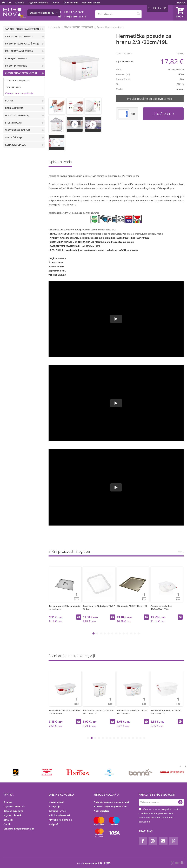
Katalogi (8, 820)
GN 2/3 (180, 84)
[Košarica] (180, 13)
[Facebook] (143, 841)
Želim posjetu (71, 3)
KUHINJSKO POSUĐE (16, 58)
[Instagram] (153, 841)
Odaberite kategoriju (44, 13)
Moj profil (54, 824)
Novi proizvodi (56, 802)
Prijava (181, 3)
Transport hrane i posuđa (17, 80)
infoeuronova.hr (75, 16)
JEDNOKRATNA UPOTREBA (19, 51)
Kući (9, 3)
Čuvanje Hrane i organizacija (19, 93)
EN (160, 8)
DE (165, 8)
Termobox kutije (13, 87)
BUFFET (9, 101)
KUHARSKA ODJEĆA (15, 145)
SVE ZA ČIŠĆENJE (14, 137)
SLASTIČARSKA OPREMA (18, 130)
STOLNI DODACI (14, 123)
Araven (180, 89)
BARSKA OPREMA (14, 108)
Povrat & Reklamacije (61, 820)
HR (154, 8)
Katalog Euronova (13, 811)
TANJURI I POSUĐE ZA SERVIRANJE (23, 29)
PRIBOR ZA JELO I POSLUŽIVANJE (22, 44)
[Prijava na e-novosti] (180, 802)
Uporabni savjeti (91, 3)
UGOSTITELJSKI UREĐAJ (17, 115)
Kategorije (54, 806)
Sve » (181, 552)
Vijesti (56, 3)
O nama (20, 3)
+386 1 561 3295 (74, 12)
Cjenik (7, 824)
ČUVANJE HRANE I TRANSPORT (21, 73)
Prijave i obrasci (12, 815)
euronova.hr (54, 27)
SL (149, 8)
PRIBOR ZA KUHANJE (16, 66)
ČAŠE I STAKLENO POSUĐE (19, 36)
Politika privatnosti (59, 815)
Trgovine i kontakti (38, 3)
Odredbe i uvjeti (57, 811)
